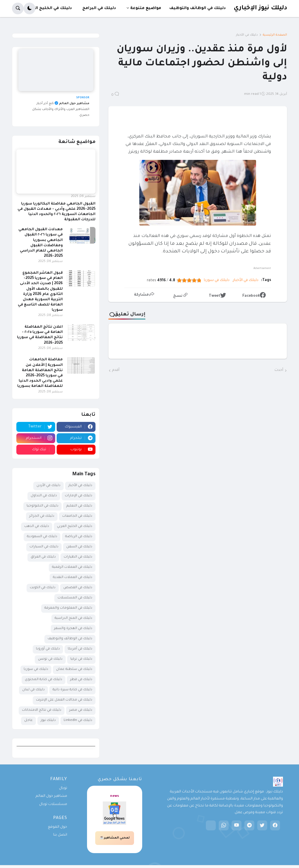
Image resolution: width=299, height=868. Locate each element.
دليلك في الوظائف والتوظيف (70, 639)
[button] (29, 8)
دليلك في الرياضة (79, 537)
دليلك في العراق (43, 557)
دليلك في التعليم (79, 506)
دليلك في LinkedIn (78, 721)
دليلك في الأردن (48, 486)
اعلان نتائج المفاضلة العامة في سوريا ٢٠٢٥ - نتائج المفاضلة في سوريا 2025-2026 (40, 335)
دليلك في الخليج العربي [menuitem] (48, 8)
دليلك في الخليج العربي (75, 526)
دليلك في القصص (78, 588)
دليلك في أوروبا (48, 649)
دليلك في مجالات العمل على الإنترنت (64, 700)
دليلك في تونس (50, 659)
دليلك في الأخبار (247, 35)
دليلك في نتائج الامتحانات (42, 710)
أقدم (116, 370)
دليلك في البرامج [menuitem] (99, 8)
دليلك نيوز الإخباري (260, 8)
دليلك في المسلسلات (75, 598)
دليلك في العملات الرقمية (72, 567)
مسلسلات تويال (53, 804)
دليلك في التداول (44, 496)
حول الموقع (58, 827)
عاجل (28, 721)
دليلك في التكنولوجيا (42, 506)
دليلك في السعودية (42, 537)
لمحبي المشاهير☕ (115, 838)
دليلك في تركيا (81, 659)
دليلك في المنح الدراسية (73, 618)
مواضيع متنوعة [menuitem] (146, 8)
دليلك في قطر (81, 680)
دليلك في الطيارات (78, 557)
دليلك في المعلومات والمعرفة (68, 608)
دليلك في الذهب (37, 526)
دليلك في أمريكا (80, 649)
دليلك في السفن (79, 547)
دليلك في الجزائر (42, 516)
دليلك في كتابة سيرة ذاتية (72, 690)
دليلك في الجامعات (77, 516)
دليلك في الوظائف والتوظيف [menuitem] (198, 8)
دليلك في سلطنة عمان (74, 669)
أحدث (279, 370)
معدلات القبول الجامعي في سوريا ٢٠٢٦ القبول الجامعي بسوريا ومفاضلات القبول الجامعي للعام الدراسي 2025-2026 (41, 243)
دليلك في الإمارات (79, 496)
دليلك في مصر (81, 710)
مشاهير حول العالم (51, 796)
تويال (63, 788)
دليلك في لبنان (33, 690)
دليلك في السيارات (44, 547)
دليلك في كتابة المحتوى (44, 680)
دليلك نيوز (48, 721)
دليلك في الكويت (43, 588)
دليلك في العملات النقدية (73, 578)
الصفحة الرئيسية (275, 35)
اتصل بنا (60, 835)
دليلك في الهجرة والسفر (73, 629)
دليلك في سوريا (217, 280)
